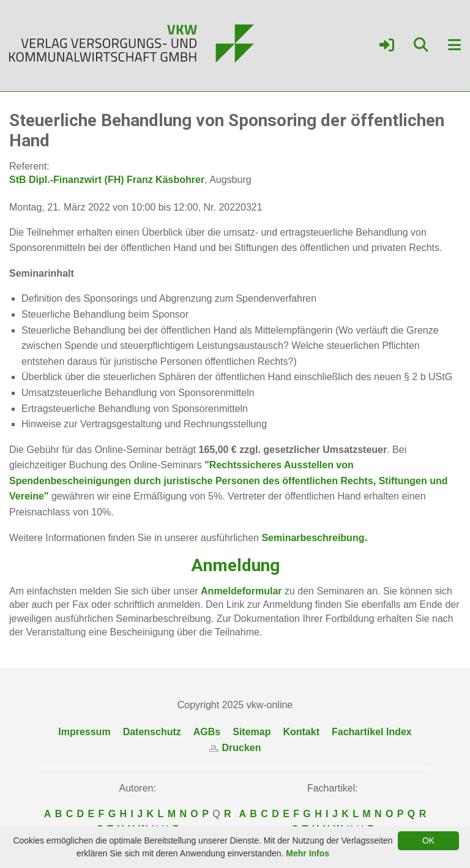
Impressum (84, 732)
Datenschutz (152, 732)
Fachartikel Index (372, 732)
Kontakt (301, 732)
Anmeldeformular (241, 591)
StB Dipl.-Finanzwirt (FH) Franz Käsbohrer (107, 180)
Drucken (235, 748)
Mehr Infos (308, 853)
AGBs (207, 732)
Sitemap (252, 732)
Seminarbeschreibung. (313, 538)
